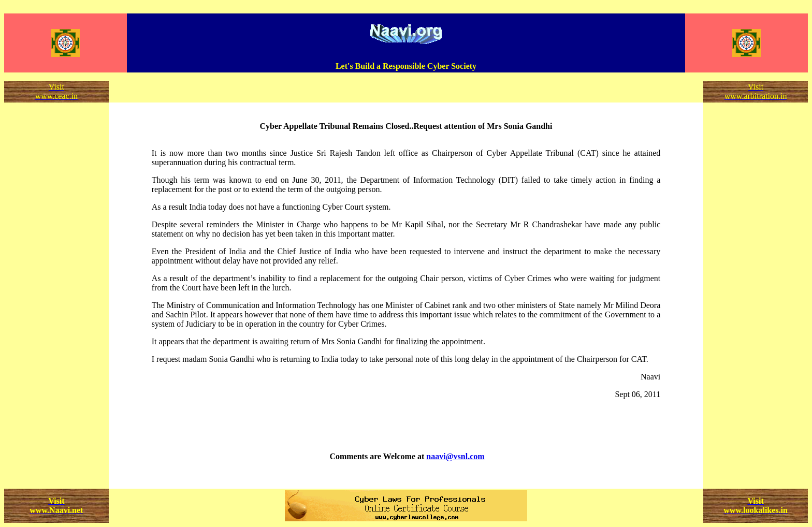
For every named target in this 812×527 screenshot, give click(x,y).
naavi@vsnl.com (455, 456)
